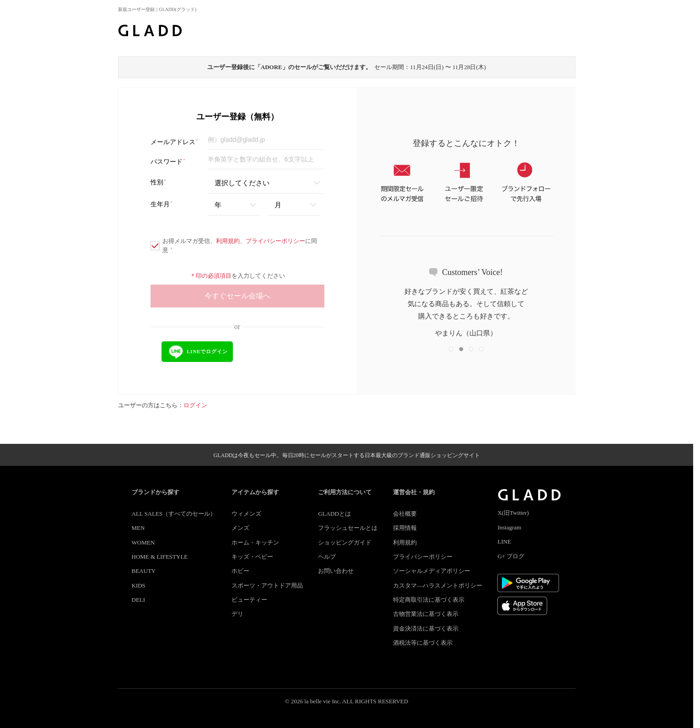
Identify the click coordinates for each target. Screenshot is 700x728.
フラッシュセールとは (348, 528)
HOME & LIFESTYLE (160, 557)
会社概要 (405, 514)
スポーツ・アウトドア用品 (267, 585)
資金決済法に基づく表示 (426, 628)
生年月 (162, 204)
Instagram (509, 527)
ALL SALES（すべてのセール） (174, 514)
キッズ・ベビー (252, 557)
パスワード (168, 162)
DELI (139, 600)
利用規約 (228, 241)
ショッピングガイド (345, 542)
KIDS (139, 585)
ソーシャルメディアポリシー (432, 571)
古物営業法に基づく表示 (426, 614)
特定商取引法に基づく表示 (429, 600)
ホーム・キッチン (255, 542)
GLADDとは (334, 514)
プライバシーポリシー (275, 241)
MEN (138, 528)
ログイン (195, 405)
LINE (504, 542)
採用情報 (405, 528)
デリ (237, 614)
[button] (451, 349)
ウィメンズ (246, 514)
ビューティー (249, 600)
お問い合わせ (336, 571)
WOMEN (143, 542)
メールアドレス (175, 142)
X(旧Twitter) (513, 513)
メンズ (240, 528)
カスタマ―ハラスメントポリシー (438, 585)
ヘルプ (327, 557)
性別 (159, 182)
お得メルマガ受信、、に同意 (234, 245)
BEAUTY (144, 571)
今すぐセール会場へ (237, 296)
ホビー (240, 571)
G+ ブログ (511, 556)
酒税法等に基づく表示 (423, 643)
